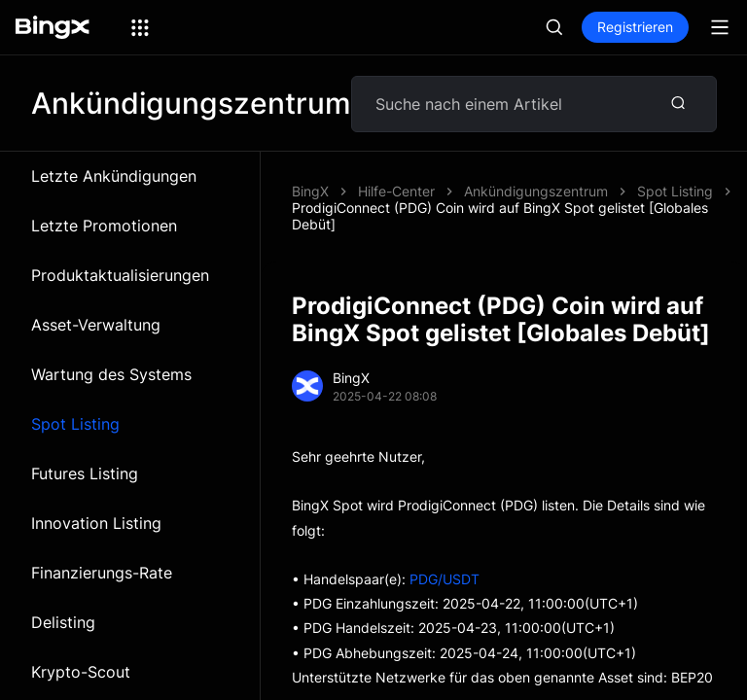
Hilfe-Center (396, 191)
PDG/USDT (445, 579)
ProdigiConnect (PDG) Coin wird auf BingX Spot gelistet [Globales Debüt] (500, 216)
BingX (310, 191)
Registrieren (635, 27)
